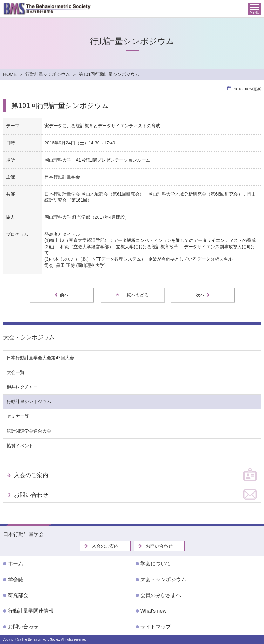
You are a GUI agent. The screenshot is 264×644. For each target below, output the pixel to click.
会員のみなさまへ (161, 595)
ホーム (16, 564)
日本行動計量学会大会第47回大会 (40, 358)
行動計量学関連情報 (31, 611)
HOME (10, 74)
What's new (153, 611)
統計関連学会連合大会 (29, 431)
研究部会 (18, 595)
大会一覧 (16, 372)
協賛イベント (20, 446)
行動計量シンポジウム (48, 74)
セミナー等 (18, 416)
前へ (62, 295)
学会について (156, 564)
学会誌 (16, 579)
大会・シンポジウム (29, 337)
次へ (203, 295)
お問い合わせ (31, 495)
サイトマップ (156, 627)
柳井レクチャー (22, 387)
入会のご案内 (31, 475)
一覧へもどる (132, 295)
